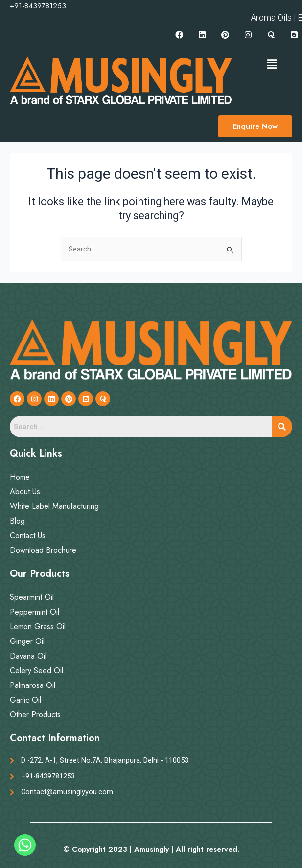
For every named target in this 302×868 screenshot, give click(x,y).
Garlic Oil (25, 700)
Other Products (35, 715)
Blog (17, 521)
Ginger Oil (27, 641)
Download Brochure (43, 550)
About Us (25, 491)
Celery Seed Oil (36, 671)
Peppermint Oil (35, 612)
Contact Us (28, 536)
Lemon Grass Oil (38, 627)
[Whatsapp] (25, 845)
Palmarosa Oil (33, 685)
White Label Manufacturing (54, 506)
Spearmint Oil (32, 597)
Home (20, 477)
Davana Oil (28, 656)
